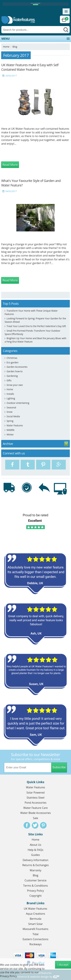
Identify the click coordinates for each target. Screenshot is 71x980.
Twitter (35, 825)
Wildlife (10, 430)
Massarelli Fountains (35, 929)
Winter (10, 434)
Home (6, 47)
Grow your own (15, 385)
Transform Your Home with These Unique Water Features (31, 312)
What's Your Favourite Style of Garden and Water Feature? (31, 183)
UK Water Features (35, 909)
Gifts (9, 380)
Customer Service (35, 880)
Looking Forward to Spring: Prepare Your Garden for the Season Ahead (35, 320)
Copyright (35, 896)
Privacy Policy (36, 891)
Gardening (12, 376)
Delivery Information (35, 860)
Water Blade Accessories (36, 813)
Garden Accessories (17, 367)
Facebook (27, 825)
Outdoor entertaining (18, 403)
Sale (35, 818)
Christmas (12, 358)
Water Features (15, 425)
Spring (10, 421)
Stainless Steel (35, 798)
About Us (35, 845)
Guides (36, 855)
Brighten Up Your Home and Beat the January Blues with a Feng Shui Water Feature (35, 340)
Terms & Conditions (35, 886)
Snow (9, 412)
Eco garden (13, 362)
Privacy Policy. (9, 976)
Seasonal (11, 407)
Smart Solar (35, 924)
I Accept (63, 965)
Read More (10, 165)
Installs (10, 394)
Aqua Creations (35, 914)
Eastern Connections (35, 939)
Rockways (35, 944)
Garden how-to (15, 371)
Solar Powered (36, 793)
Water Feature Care (35, 808)
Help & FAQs (35, 850)
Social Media (13, 416)
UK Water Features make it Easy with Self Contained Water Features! (30, 67)
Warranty (35, 870)
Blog (15, 47)
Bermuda (35, 919)
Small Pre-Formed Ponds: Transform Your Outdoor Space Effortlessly (32, 332)
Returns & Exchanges (35, 865)
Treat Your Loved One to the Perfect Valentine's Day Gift (36, 326)
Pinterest (43, 825)
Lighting (11, 398)
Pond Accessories (36, 803)
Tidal (36, 934)
